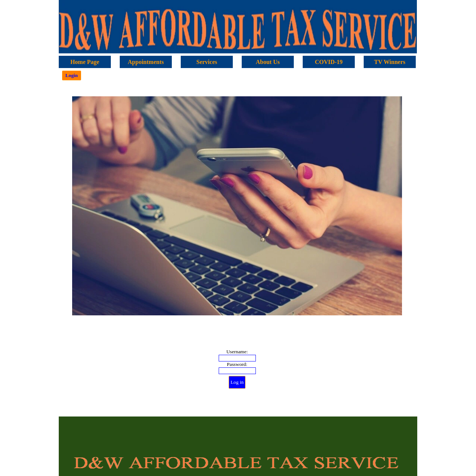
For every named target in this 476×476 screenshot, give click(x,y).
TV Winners (390, 62)
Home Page (85, 62)
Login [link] (72, 75)
